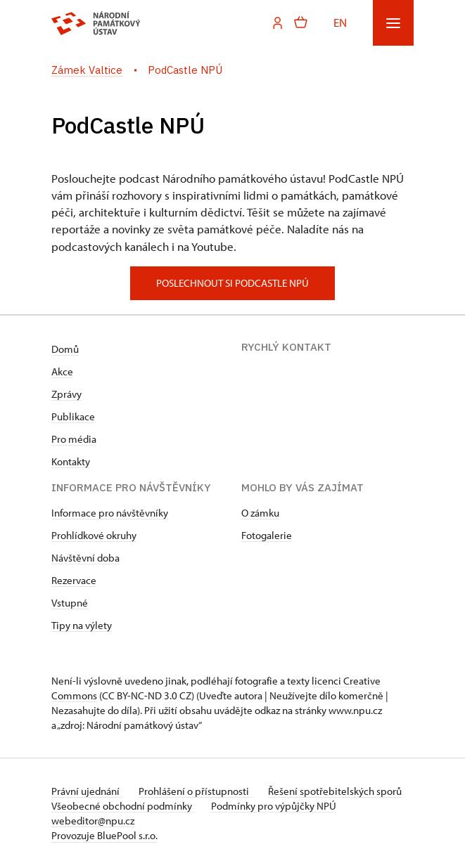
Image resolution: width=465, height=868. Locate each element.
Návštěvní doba (85, 558)
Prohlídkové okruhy (94, 535)
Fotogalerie (267, 535)
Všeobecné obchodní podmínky (123, 806)
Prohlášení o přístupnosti (195, 791)
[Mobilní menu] (393, 23)
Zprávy (66, 394)
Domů (65, 349)
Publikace (73, 416)
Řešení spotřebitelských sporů (335, 791)
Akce (62, 371)
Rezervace (74, 580)
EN (340, 22)
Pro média (74, 439)
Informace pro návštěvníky (110, 513)
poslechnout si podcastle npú (232, 283)
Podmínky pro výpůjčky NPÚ (274, 806)
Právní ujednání (87, 791)
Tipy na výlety (82, 625)
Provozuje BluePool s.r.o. (104, 835)
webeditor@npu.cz (93, 821)
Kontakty (71, 461)
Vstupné (70, 603)
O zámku (260, 513)
